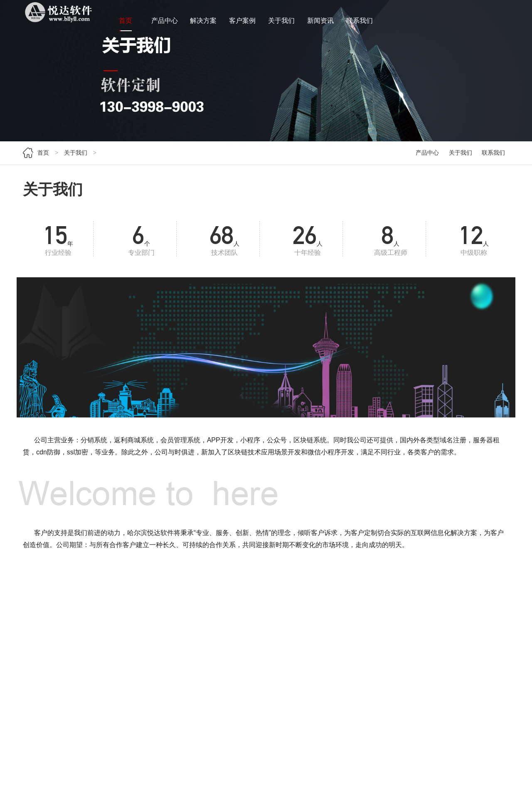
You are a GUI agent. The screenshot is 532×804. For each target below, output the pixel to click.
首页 (126, 24)
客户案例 (242, 24)
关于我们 (281, 24)
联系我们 (360, 24)
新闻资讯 (320, 24)
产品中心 (165, 24)
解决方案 (203, 24)
